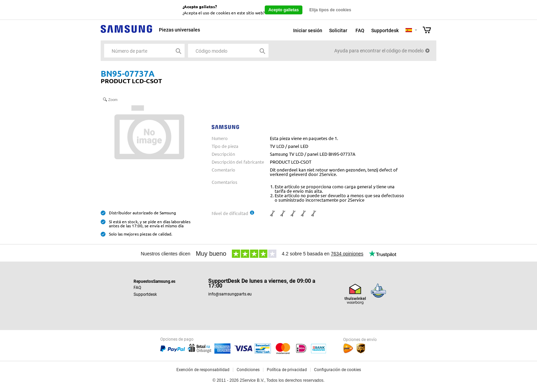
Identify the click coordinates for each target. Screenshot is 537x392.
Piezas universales (179, 30)
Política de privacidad (287, 370)
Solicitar (338, 30)
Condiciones (248, 370)
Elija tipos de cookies (330, 10)
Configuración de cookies (338, 370)
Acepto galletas (284, 10)
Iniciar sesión (308, 30)
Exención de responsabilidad (203, 370)
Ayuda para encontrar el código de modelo (379, 51)
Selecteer (416, 31)
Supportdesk (385, 30)
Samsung (126, 33)
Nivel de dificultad (230, 213)
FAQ (360, 30)
